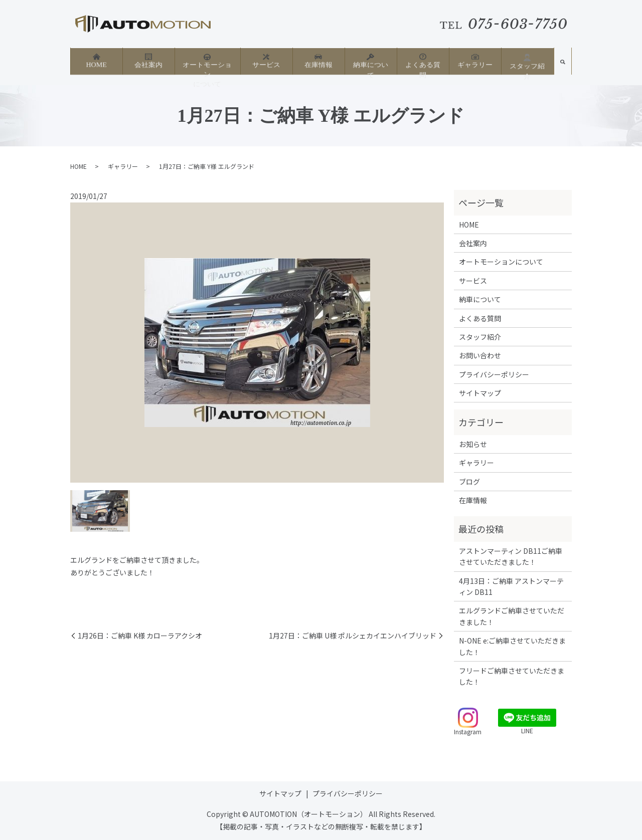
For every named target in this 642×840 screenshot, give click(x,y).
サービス (266, 60)
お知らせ (473, 444)
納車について (371, 60)
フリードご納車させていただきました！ (512, 676)
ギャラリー (475, 60)
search (563, 64)
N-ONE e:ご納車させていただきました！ (512, 646)
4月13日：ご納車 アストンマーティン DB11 (511, 586)
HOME (96, 60)
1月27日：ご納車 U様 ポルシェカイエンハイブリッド (353, 636)
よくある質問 (423, 60)
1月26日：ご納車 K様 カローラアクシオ (140, 636)
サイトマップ (480, 393)
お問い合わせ (480, 355)
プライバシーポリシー (494, 374)
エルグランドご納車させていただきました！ (512, 616)
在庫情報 (318, 60)
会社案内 (148, 60)
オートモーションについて (207, 65)
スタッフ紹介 (527, 61)
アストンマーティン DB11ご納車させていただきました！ (511, 556)
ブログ (469, 482)
